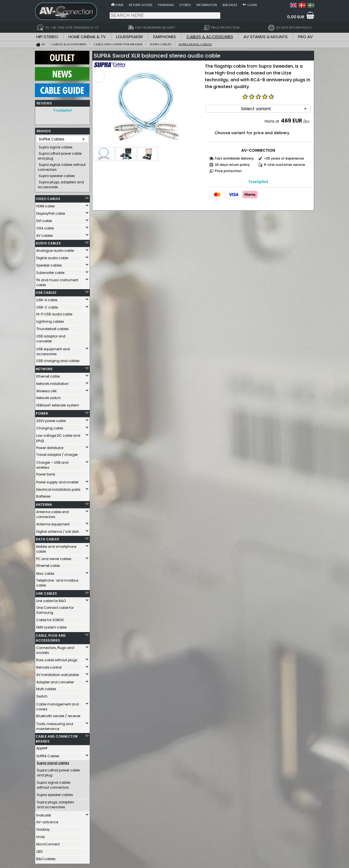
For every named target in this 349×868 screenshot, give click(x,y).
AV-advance (47, 821)
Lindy (41, 835)
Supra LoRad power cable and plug (60, 155)
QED (39, 850)
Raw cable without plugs (57, 659)
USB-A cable (47, 299)
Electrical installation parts (58, 488)
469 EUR (291, 121)
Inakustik (44, 814)
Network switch (49, 396)
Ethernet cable (48, 375)
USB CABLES (46, 291)
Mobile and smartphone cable (56, 548)
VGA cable (45, 227)
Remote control (49, 666)
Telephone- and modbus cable (57, 581)
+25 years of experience (284, 158)
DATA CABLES (47, 538)
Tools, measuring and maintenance (55, 725)
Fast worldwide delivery (234, 158)
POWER (42, 412)
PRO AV (305, 37)
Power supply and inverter (57, 481)
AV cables (45, 234)
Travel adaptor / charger (57, 453)
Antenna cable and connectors (52, 513)
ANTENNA (44, 503)
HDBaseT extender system (58, 404)
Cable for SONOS (50, 619)
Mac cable (45, 572)
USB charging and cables (58, 359)
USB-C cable (47, 306)
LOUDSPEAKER (130, 37)
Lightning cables (50, 320)
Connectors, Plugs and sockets (55, 649)
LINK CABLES (46, 592)
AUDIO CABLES (48, 242)
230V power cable (51, 419)
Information (207, 5)
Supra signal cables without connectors (62, 166)
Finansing (166, 5)
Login (252, 5)
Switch (42, 695)
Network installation (52, 382)
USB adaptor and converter (51, 337)
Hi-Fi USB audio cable (54, 313)
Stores (185, 5)
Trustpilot (63, 110)
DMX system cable (51, 626)
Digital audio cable (52, 257)
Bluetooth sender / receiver (58, 715)
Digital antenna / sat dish (58, 530)
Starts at (272, 121)
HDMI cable (45, 205)
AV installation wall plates (58, 673)
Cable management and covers (58, 705)
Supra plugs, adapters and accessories (61, 183)
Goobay (43, 828)
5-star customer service (285, 165)
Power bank (46, 473)
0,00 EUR (296, 17)
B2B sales (230, 5)
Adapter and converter (55, 681)
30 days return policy (232, 165)
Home (119, 5)
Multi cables (46, 688)
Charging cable (50, 427)
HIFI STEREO (47, 37)
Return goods (141, 5)
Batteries (43, 495)
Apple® (42, 747)
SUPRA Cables (48, 755)
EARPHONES (165, 37)
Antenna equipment (53, 523)
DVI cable (44, 219)
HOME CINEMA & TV (87, 37)
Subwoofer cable (50, 271)
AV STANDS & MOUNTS (266, 37)
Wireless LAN (46, 390)
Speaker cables (49, 264)
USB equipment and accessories (53, 350)
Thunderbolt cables (52, 327)
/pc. (307, 121)
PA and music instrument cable (57, 281)
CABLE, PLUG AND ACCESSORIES (51, 637)
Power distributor (50, 446)
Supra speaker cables (57, 174)
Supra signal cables (56, 146)
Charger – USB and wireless (52, 464)
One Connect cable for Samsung (55, 609)
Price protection (228, 171)
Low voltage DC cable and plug (58, 437)
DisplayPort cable (51, 212)
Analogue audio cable (55, 249)
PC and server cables (54, 557)
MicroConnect (48, 843)
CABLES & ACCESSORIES (210, 37)
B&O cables (46, 857)
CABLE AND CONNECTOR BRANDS (57, 737)
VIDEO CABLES (48, 197)
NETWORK (44, 368)
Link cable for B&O (51, 599)
